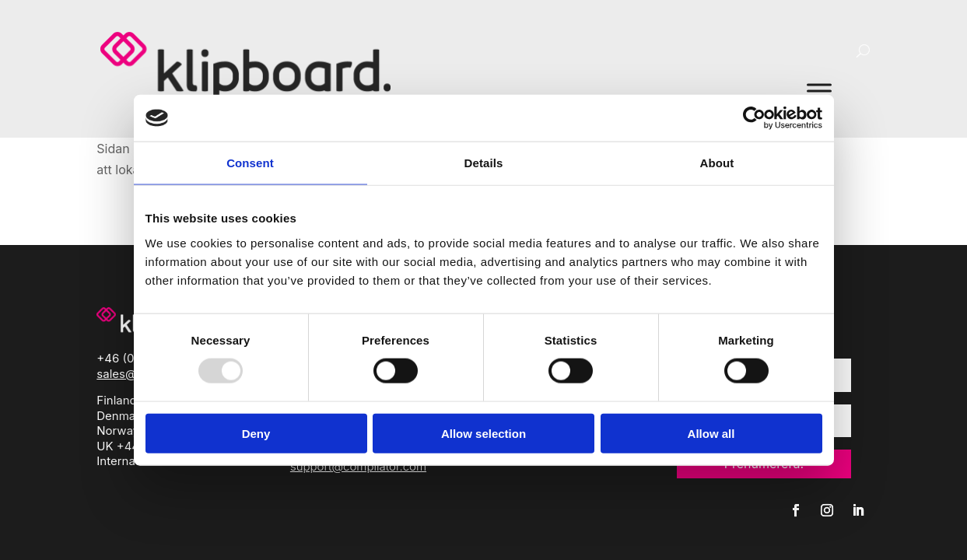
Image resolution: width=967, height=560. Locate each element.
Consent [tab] (250, 163)
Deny (256, 433)
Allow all (711, 433)
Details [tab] (484, 163)
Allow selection (483, 433)
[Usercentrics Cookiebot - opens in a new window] (754, 118)
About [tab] (717, 163)
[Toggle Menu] (819, 91)
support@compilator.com (358, 466)
